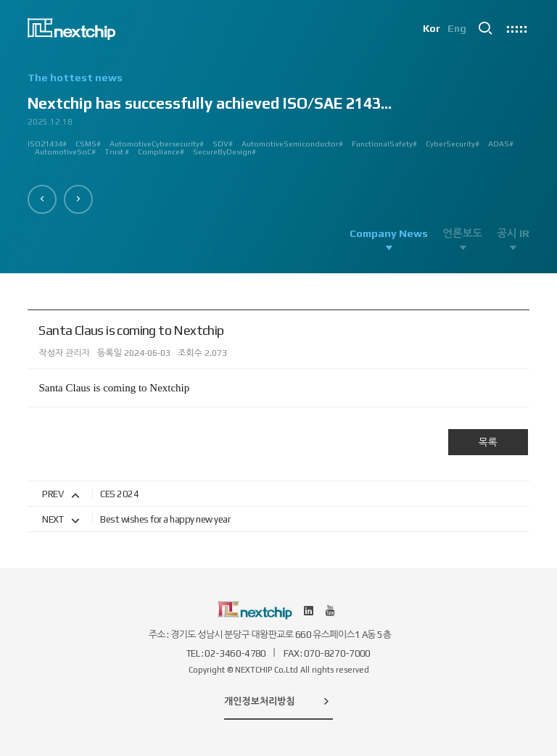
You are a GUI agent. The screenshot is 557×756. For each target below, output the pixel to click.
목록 (487, 442)
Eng (457, 29)
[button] (42, 199)
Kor (431, 29)
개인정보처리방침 (278, 701)
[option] (278, 120)
